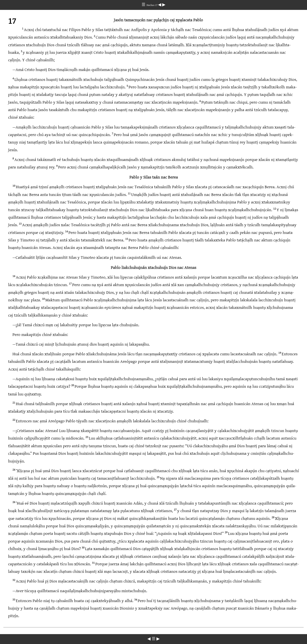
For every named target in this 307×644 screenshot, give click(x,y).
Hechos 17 (152, 5)
